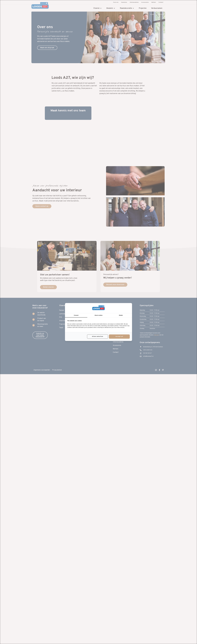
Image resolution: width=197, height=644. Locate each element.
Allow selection (98, 337)
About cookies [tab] (99, 315)
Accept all (119, 337)
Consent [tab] (76, 315)
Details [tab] (121, 315)
